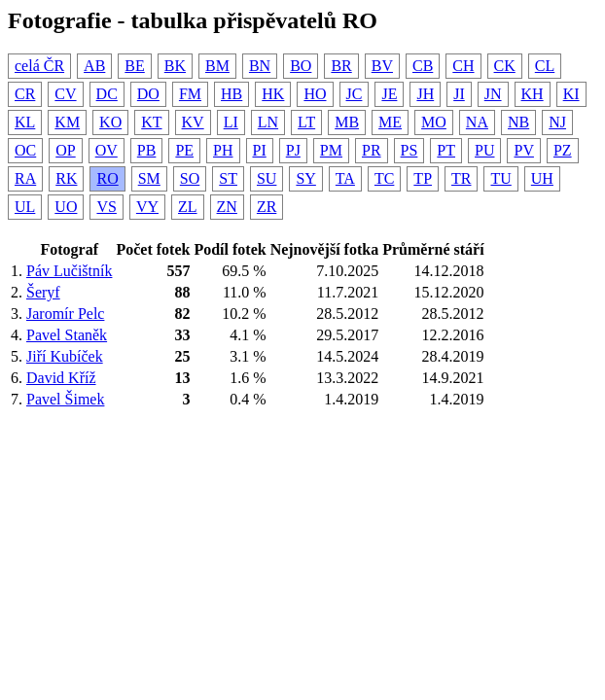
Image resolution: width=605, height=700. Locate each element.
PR (372, 150)
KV (193, 122)
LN (268, 122)
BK (175, 66)
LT (306, 122)
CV (65, 94)
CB (423, 66)
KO (110, 122)
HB (231, 94)
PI (260, 150)
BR (341, 66)
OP (65, 150)
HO (315, 94)
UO (66, 207)
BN (260, 66)
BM (217, 66)
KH (533, 94)
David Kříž (61, 378)
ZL (188, 207)
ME (390, 122)
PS (409, 150)
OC (25, 150)
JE (389, 94)
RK (66, 178)
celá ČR (39, 66)
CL (545, 66)
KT (151, 122)
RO (107, 178)
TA (345, 178)
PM (331, 150)
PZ (563, 150)
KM (67, 122)
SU (267, 178)
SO (190, 178)
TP (423, 178)
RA (25, 178)
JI (459, 94)
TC (384, 178)
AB (94, 66)
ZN (227, 207)
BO (301, 66)
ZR (267, 207)
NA (477, 122)
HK (273, 94)
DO (148, 94)
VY (147, 207)
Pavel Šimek (65, 399)
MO (434, 122)
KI (571, 94)
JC (355, 94)
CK (505, 66)
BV (382, 66)
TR (461, 178)
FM (190, 94)
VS (106, 207)
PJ (293, 150)
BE (134, 66)
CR (25, 94)
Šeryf (43, 292)
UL (25, 207)
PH (223, 150)
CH (463, 66)
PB (147, 150)
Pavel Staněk (67, 335)
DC (107, 94)
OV (107, 150)
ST (228, 178)
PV (523, 150)
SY (305, 178)
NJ (557, 122)
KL (25, 122)
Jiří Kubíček (65, 356)
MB (347, 122)
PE (184, 150)
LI (231, 122)
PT (446, 150)
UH (542, 178)
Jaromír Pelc (65, 314)
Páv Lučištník (69, 271)
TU (500, 178)
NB (518, 122)
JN (493, 94)
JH (425, 94)
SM (149, 178)
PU (484, 150)
